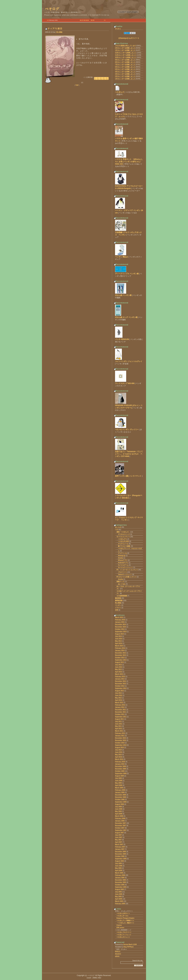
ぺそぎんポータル (122, 916)
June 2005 (119, 894)
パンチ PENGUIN (122, 339)
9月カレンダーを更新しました (125, 60)
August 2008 (119, 804)
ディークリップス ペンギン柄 (127, 274)
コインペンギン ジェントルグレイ (129, 361)
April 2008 (119, 814)
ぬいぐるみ (122, 584)
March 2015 (119, 617)
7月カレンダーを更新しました (125, 65)
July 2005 (118, 892)
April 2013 (119, 672)
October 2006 (120, 856)
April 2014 (119, 643)
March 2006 (119, 873)
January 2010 (120, 764)
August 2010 (119, 747)
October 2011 (120, 714)
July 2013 (118, 665)
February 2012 (120, 705)
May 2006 (118, 868)
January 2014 (120, 650)
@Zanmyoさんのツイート (129, 38)
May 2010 (118, 755)
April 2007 (119, 842)
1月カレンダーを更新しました (125, 50)
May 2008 (118, 811)
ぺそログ (52, 9)
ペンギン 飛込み (122, 257)
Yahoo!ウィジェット (125, 575)
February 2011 (120, 733)
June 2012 (119, 695)
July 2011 (118, 721)
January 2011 (120, 736)
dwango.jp (122, 556)
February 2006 (120, 875)
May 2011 (118, 726)
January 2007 (120, 849)
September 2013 (121, 660)
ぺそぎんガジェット (123, 937)
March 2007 (119, 844)
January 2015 (120, 622)
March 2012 (119, 703)
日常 (117, 610)
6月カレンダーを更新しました (125, 67)
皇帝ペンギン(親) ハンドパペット (128, 476)
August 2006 (119, 861)
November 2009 (121, 769)
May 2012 (118, 698)
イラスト (118, 608)
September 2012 (121, 688)
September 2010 (121, 745)
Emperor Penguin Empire (125, 918)
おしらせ (118, 527)
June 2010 (119, 752)
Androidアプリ (123, 563)
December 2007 (120, 823)
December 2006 (120, 852)
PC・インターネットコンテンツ (127, 570)
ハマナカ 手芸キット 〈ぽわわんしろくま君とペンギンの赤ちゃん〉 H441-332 (129, 162)
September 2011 (121, 717)
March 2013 (119, 674)
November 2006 (121, 854)
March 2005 (119, 901)
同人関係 (59, 32)
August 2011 (119, 719)
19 (86, 20)
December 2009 (120, 766)
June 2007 (119, 837)
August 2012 (119, 691)
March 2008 (119, 816)
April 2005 (119, 899)
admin (117, 956)
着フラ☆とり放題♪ (124, 546)
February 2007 (120, 847)
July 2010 (118, 750)
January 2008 (120, 821)
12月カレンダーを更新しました (126, 53)
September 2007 (121, 830)
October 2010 (120, 743)
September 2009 (121, 774)
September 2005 (121, 887)
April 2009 (119, 785)
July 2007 (118, 835)
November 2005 (121, 882)
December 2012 (120, 681)
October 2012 (120, 686)
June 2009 (119, 781)
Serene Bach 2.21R (130, 944)
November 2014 (121, 627)
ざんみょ (118, 29)
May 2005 (118, 897)
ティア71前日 (55, 29)
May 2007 (118, 840)
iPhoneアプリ (123, 560)
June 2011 (119, 724)
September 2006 (121, 859)
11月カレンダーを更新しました (126, 55)
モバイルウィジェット (125, 567)
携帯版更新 (119, 601)
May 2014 (118, 641)
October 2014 (120, 629)
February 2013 (120, 677)
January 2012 (120, 707)
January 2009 (120, 792)
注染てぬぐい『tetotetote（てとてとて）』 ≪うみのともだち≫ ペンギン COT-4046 (129, 454)
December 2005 (120, 880)
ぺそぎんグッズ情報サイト (125, 920)
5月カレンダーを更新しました (125, 69)
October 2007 (120, 828)
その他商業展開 (122, 596)
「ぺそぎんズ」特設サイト (125, 923)
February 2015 (120, 620)
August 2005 (119, 889)
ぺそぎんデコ (122, 539)
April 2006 (119, 871)
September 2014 (121, 632)
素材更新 (118, 598)
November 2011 (121, 712)
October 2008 (120, 800)
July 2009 (118, 778)
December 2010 (120, 738)
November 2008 (121, 797)
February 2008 (120, 818)
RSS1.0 (118, 952)
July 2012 (118, 693)
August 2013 (119, 662)
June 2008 (119, 809)
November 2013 (121, 655)
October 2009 (120, 771)
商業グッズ (120, 582)
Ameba (120, 558)
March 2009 (119, 788)
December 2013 (120, 653)
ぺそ (117, 530)
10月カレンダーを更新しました (126, 57)
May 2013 (118, 669)
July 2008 (118, 807)
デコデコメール (123, 544)
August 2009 (119, 776)
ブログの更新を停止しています (125, 46)
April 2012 (119, 700)
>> (105, 20)
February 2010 (120, 762)
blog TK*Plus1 (129, 947)
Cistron (119, 925)
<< (48, 20)
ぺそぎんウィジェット (124, 935)
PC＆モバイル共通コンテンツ (126, 577)
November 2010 (121, 740)
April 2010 (119, 757)
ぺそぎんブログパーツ (124, 932)
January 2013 (120, 679)
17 (82, 20)
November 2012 (121, 684)
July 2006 (118, 863)
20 (88, 20)
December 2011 (120, 710)
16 (81, 20)
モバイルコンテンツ (123, 537)
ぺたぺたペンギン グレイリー (127, 430)
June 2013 (119, 667)
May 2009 (118, 783)
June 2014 (119, 639)
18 (84, 20)
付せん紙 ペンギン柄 (123, 295)
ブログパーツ (122, 572)
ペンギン (118, 605)
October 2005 (120, 885)
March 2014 (119, 646)
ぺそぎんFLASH (123, 541)
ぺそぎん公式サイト (123, 913)
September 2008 (121, 802)
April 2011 (119, 729)
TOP (77, 85)
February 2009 (120, 790)
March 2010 (119, 759)
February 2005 (120, 904)
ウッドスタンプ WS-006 (125, 383)
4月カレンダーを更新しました (125, 72)
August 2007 (119, 833)
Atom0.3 (118, 954)
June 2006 (119, 866)
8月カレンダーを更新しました (125, 62)
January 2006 (120, 878)
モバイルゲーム (123, 565)
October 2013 (120, 658)
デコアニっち (122, 553)
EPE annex (120, 928)
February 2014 (120, 648)
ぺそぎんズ (120, 92)
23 (94, 20)
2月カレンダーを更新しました (125, 48)
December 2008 (120, 795)
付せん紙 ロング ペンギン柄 (126, 317)
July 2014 (118, 636)
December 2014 (120, 624)
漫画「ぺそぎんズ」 (123, 532)
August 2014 (119, 634)
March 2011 (119, 731)
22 (92, 20)
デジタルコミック (124, 534)
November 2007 (121, 826)
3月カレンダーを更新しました (125, 74)
